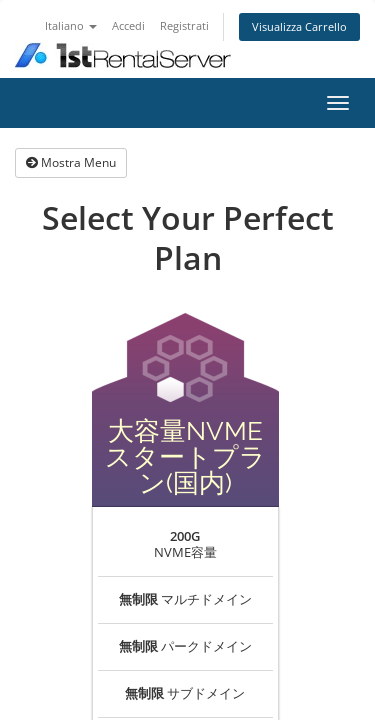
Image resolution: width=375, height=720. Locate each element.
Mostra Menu (71, 162)
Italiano (71, 25)
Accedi (128, 25)
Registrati (184, 25)
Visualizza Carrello (299, 26)
